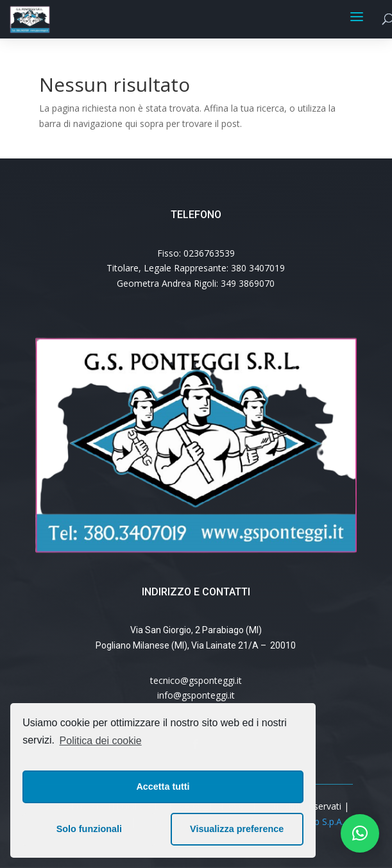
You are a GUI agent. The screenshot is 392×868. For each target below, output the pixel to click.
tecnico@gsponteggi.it (196, 680)
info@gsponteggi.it (196, 695)
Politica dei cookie (101, 741)
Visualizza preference (237, 829)
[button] (360, 833)
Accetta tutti (163, 787)
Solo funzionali (89, 829)
